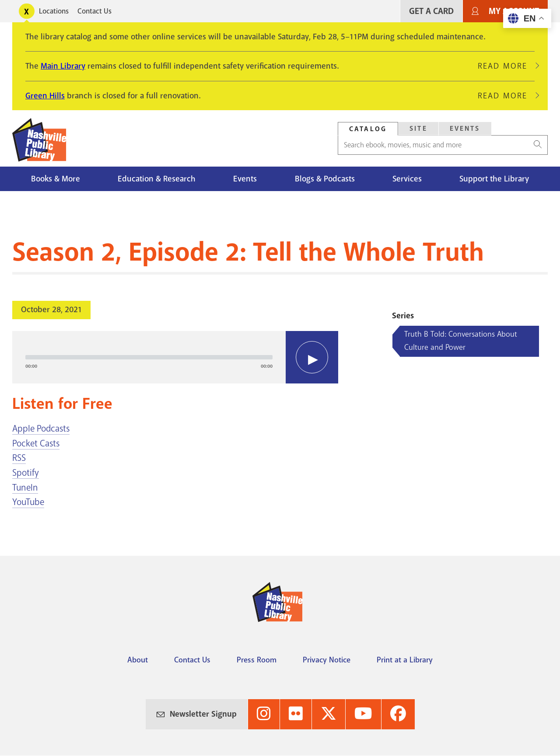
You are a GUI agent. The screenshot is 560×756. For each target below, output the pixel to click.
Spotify (26, 473)
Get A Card (431, 11)
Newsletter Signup (203, 714)
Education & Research (157, 179)
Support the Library (494, 179)
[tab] (368, 129)
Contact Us (94, 11)
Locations (54, 11)
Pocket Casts (36, 443)
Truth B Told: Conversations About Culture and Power (461, 341)
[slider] (149, 357)
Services (407, 179)
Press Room (257, 660)
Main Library (63, 66)
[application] (175, 357)
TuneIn (25, 488)
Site (418, 129)
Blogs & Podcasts (325, 179)
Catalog (368, 129)
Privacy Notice (327, 660)
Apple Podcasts (41, 429)
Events (465, 129)
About (138, 660)
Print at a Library (405, 660)
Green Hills (45, 96)
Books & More (56, 179)
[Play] (312, 357)
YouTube (28, 502)
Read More (506, 66)
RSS (19, 458)
